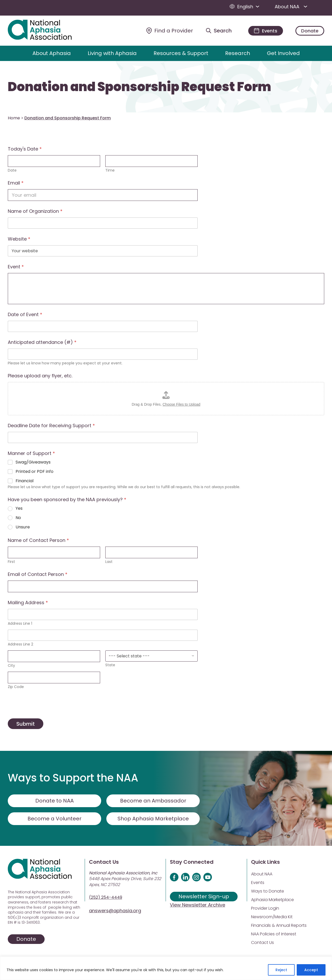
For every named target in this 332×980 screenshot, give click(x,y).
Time (110, 170)
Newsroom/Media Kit (272, 917)
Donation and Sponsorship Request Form (139, 87)
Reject (281, 970)
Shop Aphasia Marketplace (153, 819)
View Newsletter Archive (198, 905)
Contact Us (262, 942)
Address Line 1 (20, 624)
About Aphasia (52, 53)
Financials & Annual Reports (279, 925)
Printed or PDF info (34, 472)
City (11, 666)
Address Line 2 (20, 644)
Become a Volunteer (54, 819)
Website (19, 239)
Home (14, 118)
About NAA (292, 6)
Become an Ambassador (153, 801)
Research (238, 53)
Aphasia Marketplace (272, 900)
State (110, 665)
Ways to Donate (268, 891)
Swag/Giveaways (33, 462)
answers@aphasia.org (115, 911)
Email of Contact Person (38, 574)
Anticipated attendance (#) (42, 342)
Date (12, 170)
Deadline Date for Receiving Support (51, 426)
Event (16, 267)
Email (16, 183)
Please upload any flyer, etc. (40, 376)
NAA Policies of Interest (274, 934)
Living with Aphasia (112, 53)
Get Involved (283, 53)
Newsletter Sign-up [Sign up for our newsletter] (204, 896)
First (11, 562)
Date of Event (25, 314)
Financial (25, 481)
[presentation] (47, 715)
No (18, 518)
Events (258, 883)
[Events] (266, 31)
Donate (310, 31)
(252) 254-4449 (106, 897)
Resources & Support (181, 53)
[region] (166, 968)
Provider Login (265, 908)
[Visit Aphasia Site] (46, 31)
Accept (311, 970)
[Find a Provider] (170, 31)
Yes (19, 509)
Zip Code (16, 687)
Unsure (23, 527)
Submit (26, 724)
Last (109, 562)
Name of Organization (35, 211)
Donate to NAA (54, 801)
